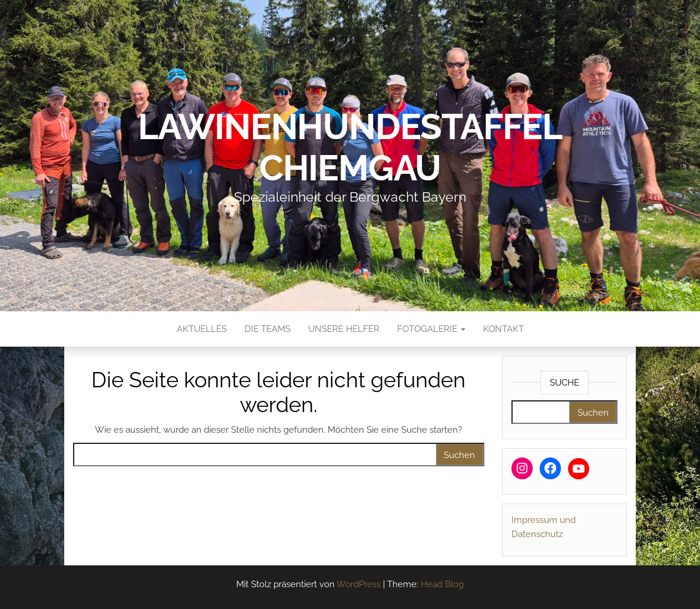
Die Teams (268, 329)
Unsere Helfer (344, 329)
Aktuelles (202, 329)
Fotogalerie (431, 329)
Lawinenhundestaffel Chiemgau (350, 147)
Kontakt (503, 329)
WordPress (359, 584)
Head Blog (442, 584)
